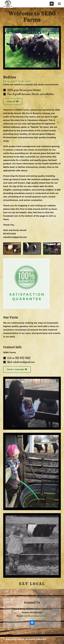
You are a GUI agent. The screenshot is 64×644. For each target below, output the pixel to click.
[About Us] (12, 249)
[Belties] (32, 249)
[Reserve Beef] (52, 249)
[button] (59, 4)
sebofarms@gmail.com (35, 616)
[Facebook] (52, 4)
